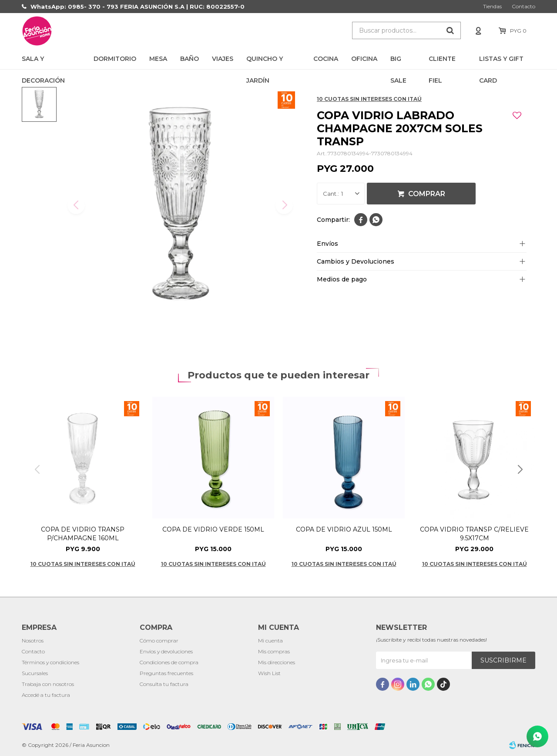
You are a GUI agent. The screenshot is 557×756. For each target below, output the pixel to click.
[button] (520, 470)
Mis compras (274, 651)
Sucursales (35, 673)
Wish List (269, 673)
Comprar (427, 194)
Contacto (523, 6)
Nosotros (33, 641)
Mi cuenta (270, 641)
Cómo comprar (159, 641)
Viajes (223, 59)
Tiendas (492, 6)
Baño (190, 59)
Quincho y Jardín (265, 62)
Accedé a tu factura (46, 695)
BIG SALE (398, 62)
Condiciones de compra (169, 662)
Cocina (326, 59)
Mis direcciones (277, 662)
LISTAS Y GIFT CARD (501, 62)
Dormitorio (115, 59)
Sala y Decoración (43, 62)
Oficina (364, 59)
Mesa (158, 59)
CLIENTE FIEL (442, 62)
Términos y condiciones (50, 662)
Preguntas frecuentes (166, 673)
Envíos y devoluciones (166, 651)
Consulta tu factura (164, 684)
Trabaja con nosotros (48, 684)
